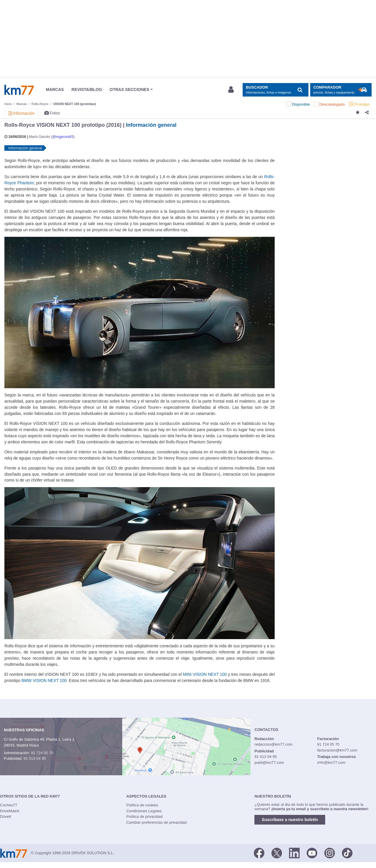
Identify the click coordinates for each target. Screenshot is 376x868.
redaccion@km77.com (273, 744)
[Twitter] (277, 853)
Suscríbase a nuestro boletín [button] (290, 820)
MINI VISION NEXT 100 (205, 674)
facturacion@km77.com (337, 750)
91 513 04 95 (35, 758)
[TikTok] (347, 853)
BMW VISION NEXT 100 (44, 680)
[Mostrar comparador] (341, 90)
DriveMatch (10, 811)
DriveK (6, 817)
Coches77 (9, 805)
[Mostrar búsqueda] (275, 90)
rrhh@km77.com (331, 763)
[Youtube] (312, 853)
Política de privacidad (145, 817)
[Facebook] (259, 853)
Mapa (34, 745)
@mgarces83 (63, 137)
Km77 (19, 90)
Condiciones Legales (144, 811)
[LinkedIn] (294, 853)
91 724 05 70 (42, 753)
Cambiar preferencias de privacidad (156, 822)
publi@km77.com (269, 763)
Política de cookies (142, 805)
